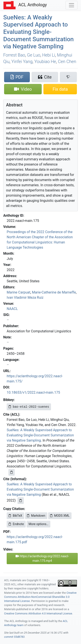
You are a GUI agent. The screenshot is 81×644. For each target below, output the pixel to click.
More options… (38, 524)
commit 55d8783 (14, 637)
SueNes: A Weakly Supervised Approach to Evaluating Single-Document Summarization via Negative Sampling (40, 435)
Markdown (36, 516)
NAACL (12, 309)
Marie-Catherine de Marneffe (54, 292)
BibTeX (15, 516)
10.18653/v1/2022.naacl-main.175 (33, 392)
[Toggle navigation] (71, 5)
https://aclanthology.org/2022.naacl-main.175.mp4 (42, 558)
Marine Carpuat (19, 292)
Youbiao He (45, 62)
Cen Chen (67, 62)
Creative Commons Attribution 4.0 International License (38, 613)
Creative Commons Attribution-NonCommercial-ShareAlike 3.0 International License (40, 597)
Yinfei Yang (22, 62)
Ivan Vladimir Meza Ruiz (25, 298)
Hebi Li (49, 55)
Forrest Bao (14, 55)
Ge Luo (34, 55)
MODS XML (60, 516)
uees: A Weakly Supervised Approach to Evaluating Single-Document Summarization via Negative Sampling (38, 32)
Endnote (16, 524)
